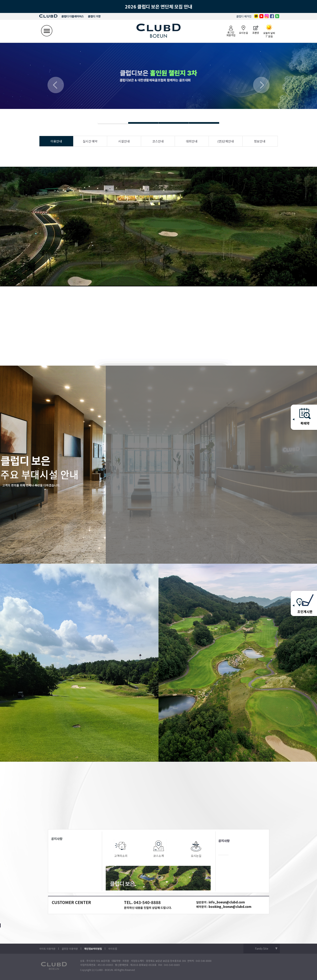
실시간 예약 (90, 141)
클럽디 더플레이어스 (73, 16)
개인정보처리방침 (93, 949)
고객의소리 (121, 848)
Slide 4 (143, 123)
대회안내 (192, 141)
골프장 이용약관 (70, 949)
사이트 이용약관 (47, 949)
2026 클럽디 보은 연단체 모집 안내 (159, 6)
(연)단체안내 (226, 141)
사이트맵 (113, 949)
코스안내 (158, 141)
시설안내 (124, 141)
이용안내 (56, 141)
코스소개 (158, 848)
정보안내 (260, 141)
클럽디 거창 (94, 16)
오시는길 (196, 848)
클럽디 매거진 (244, 16)
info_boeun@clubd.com (227, 902)
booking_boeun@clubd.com (230, 907)
